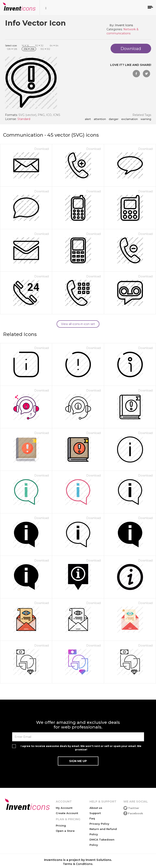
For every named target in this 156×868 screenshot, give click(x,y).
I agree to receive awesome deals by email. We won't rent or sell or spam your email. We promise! (81, 748)
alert (88, 119)
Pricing (61, 825)
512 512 (45, 49)
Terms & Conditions (78, 864)
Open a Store (65, 831)
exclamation (130, 119)
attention (100, 119)
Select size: (11, 45)
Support (95, 813)
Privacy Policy (99, 824)
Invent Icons (124, 25)
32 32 (39, 45)
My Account (64, 808)
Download (41, 149)
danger (114, 119)
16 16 (25, 45)
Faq (92, 818)
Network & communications (123, 31)
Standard (24, 119)
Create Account (67, 813)
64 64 (54, 45)
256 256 (29, 49)
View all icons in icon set (78, 324)
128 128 (12, 49)
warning (146, 119)
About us (96, 808)
